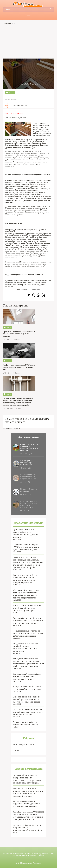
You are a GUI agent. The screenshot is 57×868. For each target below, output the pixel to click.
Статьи (13, 23)
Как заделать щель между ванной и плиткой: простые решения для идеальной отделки (28, 792)
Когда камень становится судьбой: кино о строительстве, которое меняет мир (25, 647)
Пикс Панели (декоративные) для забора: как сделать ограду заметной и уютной (28, 712)
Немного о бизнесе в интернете (29, 490)
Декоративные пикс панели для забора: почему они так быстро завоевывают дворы (26, 699)
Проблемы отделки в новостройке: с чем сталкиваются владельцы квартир (25, 533)
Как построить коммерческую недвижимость (26, 463)
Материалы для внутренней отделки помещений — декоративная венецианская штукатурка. (27, 779)
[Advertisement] (28, 41)
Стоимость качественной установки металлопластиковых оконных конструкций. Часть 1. (28, 816)
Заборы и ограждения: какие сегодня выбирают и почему (27, 688)
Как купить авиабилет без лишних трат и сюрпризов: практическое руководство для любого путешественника (28, 662)
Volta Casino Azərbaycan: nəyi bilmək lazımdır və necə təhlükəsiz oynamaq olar (27, 608)
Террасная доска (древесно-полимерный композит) (27, 805)
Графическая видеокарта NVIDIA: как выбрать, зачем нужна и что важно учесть (26, 547)
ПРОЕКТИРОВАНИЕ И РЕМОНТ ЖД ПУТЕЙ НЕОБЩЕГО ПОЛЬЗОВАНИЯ (29, 504)
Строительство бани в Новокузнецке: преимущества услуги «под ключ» (29, 447)
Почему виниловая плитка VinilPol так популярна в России (28, 477)
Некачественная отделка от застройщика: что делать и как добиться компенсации (28, 633)
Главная (6, 23)
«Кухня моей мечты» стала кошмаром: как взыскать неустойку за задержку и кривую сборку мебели (26, 594)
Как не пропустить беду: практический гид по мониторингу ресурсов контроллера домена (25, 579)
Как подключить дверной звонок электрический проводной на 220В (27, 829)
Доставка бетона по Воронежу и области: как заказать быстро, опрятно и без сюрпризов (28, 621)
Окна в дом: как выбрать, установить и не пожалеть (26, 723)
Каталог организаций (23, 745)
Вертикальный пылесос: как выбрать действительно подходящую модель (27, 676)
